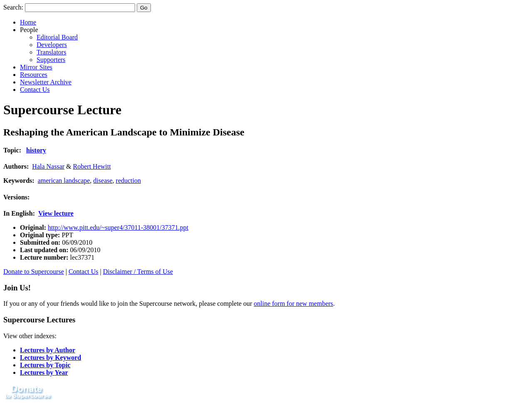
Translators (51, 52)
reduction (128, 181)
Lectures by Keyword (50, 358)
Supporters (51, 60)
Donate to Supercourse (34, 272)
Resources (34, 75)
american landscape (64, 181)
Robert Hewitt (92, 166)
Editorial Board (57, 37)
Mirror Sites (36, 67)
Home (28, 22)
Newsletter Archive (46, 82)
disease (103, 181)
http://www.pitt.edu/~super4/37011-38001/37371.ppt (118, 227)
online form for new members (294, 303)
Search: (13, 7)
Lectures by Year (44, 372)
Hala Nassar (48, 166)
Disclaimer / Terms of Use (138, 272)
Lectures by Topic (45, 365)
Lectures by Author (48, 350)
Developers (52, 45)
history (36, 150)
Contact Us (35, 90)
